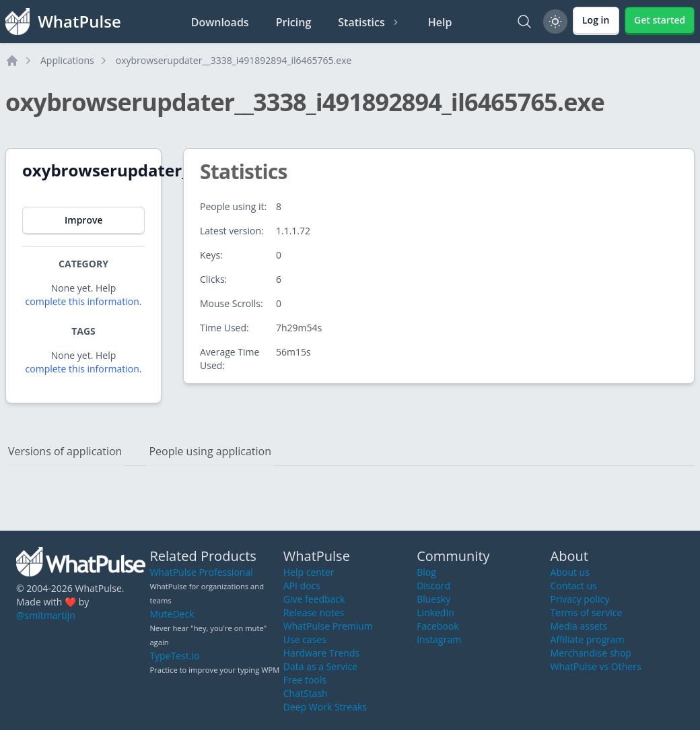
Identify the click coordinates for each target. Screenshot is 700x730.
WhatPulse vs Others (596, 666)
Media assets (579, 626)
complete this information (82, 301)
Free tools (305, 680)
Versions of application (65, 451)
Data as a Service (320, 666)
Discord (433, 586)
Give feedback (314, 599)
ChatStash (306, 693)
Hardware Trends (321, 653)
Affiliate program (588, 639)
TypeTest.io (174, 656)
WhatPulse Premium (328, 626)
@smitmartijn (46, 615)
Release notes (314, 612)
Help (440, 22)
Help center (309, 572)
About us (570, 572)
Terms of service (587, 612)
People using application (210, 451)
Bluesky (433, 599)
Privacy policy (580, 599)
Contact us (574, 586)
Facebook (438, 626)
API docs (302, 586)
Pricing (294, 22)
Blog (426, 572)
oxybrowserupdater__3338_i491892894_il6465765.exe (234, 60)
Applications (67, 60)
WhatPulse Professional (201, 572)
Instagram (439, 639)
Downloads (220, 22)
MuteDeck (172, 614)
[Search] (524, 22)
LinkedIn (435, 612)
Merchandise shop (591, 653)
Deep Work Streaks (325, 707)
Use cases (305, 639)
